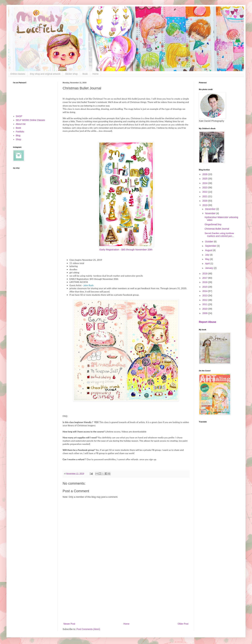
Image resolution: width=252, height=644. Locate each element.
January (209, 268)
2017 (205, 278)
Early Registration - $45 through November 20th (126, 250)
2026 (205, 174)
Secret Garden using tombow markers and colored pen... (219, 235)
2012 (205, 300)
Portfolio (20, 132)
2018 (205, 274)
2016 (205, 282)
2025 (205, 179)
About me (21, 124)
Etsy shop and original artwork (45, 74)
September (211, 246)
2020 (205, 201)
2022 (205, 192)
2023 (205, 188)
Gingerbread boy (213, 224)
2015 (205, 287)
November (211, 213)
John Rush (88, 285)
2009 (205, 313)
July (207, 255)
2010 (205, 309)
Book (85, 74)
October (209, 242)
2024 (205, 183)
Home (96, 74)
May (207, 259)
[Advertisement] (126, 595)
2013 (205, 295)
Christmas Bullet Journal (217, 229)
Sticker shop (71, 74)
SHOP (19, 116)
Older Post (183, 624)
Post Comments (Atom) (88, 629)
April (208, 263)
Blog (18, 135)
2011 (205, 304)
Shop (19, 139)
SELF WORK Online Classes (31, 120)
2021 (205, 196)
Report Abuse (208, 322)
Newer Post (69, 624)
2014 (205, 291)
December (211, 209)
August (209, 250)
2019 (205, 205)
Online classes (18, 74)
